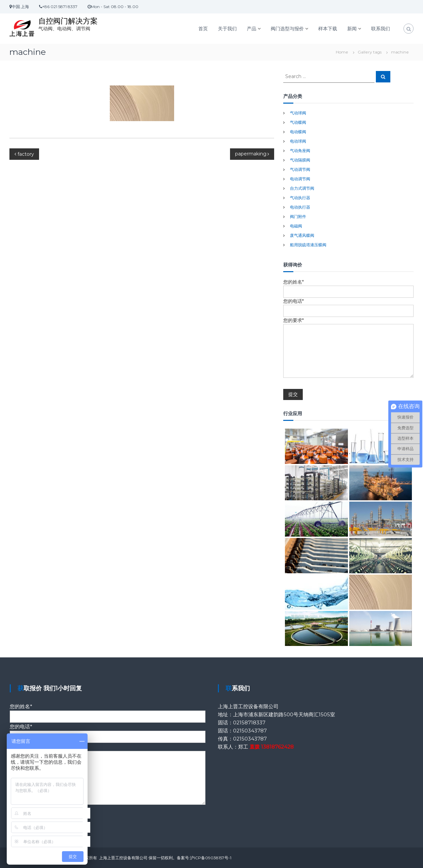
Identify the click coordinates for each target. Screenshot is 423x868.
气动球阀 (298, 113)
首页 (203, 29)
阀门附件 (298, 216)
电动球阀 (298, 141)
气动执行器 (300, 198)
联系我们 (381, 29)
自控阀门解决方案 (68, 21)
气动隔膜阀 (300, 160)
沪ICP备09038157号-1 (211, 858)
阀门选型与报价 (287, 29)
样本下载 (328, 29)
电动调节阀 (300, 179)
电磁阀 (296, 226)
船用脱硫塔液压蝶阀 (308, 245)
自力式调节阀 (302, 188)
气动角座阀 (300, 151)
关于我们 (227, 29)
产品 (252, 29)
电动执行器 (300, 207)
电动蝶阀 (298, 132)
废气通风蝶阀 (302, 235)
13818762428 (277, 747)
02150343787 (250, 731)
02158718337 (249, 722)
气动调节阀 (300, 169)
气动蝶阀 (298, 122)
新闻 (352, 29)
